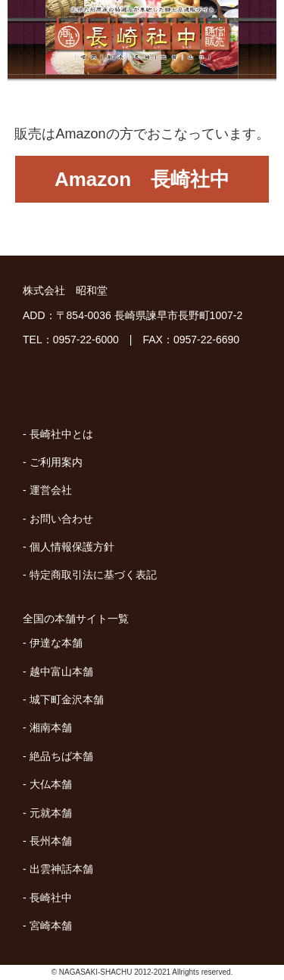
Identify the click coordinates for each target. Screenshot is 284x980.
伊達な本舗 (56, 643)
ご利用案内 (56, 462)
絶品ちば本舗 (61, 756)
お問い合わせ (61, 519)
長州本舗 (51, 841)
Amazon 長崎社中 (142, 179)
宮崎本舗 (51, 926)
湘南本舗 (51, 727)
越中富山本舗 (61, 671)
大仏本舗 (51, 784)
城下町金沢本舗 (67, 699)
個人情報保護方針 (72, 547)
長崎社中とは (61, 434)
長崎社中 (51, 898)
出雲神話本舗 (61, 869)
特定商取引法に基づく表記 (93, 575)
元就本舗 (51, 813)
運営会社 (51, 490)
